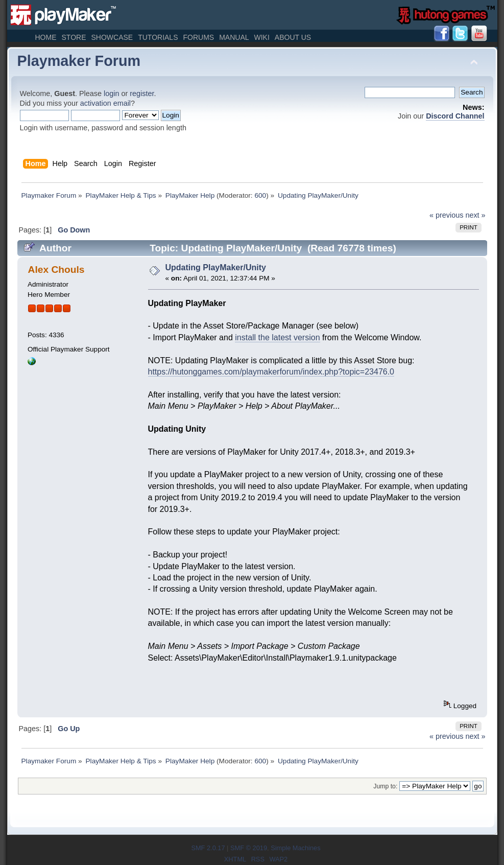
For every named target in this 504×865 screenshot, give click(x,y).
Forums (198, 37)
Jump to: (385, 786)
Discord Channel (455, 116)
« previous (446, 215)
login (111, 93)
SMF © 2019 (249, 848)
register (142, 93)
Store (74, 37)
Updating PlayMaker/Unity (216, 267)
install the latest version (277, 337)
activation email (105, 103)
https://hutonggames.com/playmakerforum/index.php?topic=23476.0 (271, 372)
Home (46, 37)
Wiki (262, 37)
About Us (293, 37)
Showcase (112, 37)
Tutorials (158, 37)
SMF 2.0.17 (208, 848)
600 (260, 195)
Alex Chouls (56, 270)
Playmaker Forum (79, 61)
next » (475, 215)
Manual (234, 37)
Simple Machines (295, 848)
